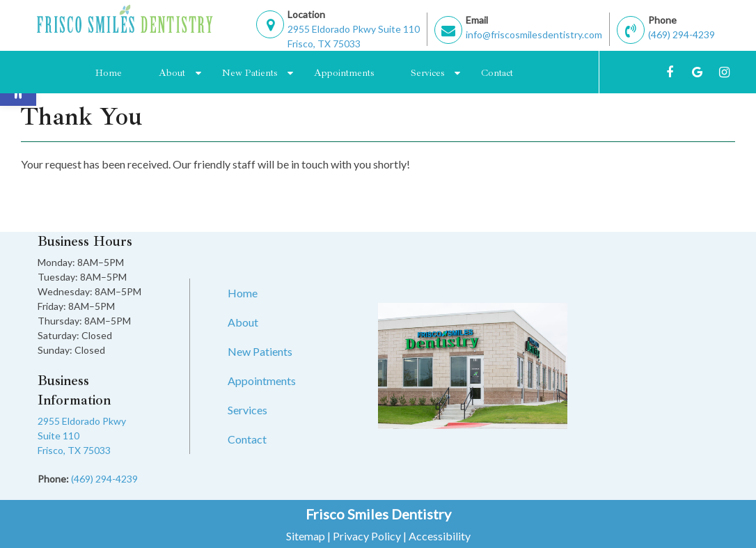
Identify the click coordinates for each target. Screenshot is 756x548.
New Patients (250, 73)
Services (427, 73)
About (172, 73)
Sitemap (306, 536)
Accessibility (440, 536)
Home (109, 73)
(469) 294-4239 (682, 34)
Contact (497, 73)
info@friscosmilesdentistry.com (534, 34)
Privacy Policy (367, 536)
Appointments (344, 73)
